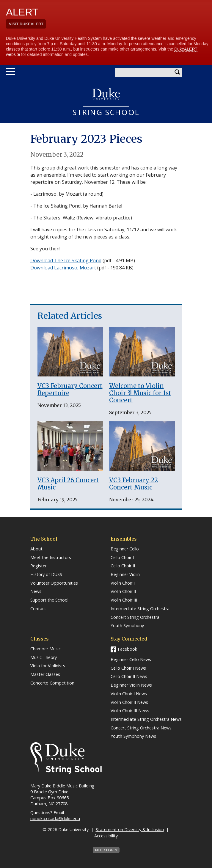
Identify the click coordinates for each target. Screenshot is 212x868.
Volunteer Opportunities (54, 583)
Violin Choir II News (129, 702)
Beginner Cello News (131, 660)
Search (178, 72)
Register (39, 566)
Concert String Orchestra (135, 617)
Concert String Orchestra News (141, 728)
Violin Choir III (124, 600)
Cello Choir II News (129, 676)
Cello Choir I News (128, 668)
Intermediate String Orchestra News (146, 719)
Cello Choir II (123, 566)
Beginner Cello (125, 549)
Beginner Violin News (131, 685)
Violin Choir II (123, 591)
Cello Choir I (122, 558)
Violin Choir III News (130, 711)
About (36, 549)
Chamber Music (45, 649)
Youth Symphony (127, 626)
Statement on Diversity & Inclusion (130, 829)
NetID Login (106, 850)
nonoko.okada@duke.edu (55, 818)
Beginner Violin (125, 575)
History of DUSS (46, 575)
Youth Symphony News (133, 736)
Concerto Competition (52, 683)
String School (106, 113)
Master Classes (45, 674)
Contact (38, 609)
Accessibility (106, 836)
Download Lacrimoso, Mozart (63, 268)
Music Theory (44, 657)
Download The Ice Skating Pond (66, 260)
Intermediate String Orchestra (140, 609)
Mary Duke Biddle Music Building (62, 786)
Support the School (49, 600)
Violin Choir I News (129, 694)
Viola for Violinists (48, 666)
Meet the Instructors (51, 558)
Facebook (127, 649)
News (36, 591)
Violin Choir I (123, 583)
